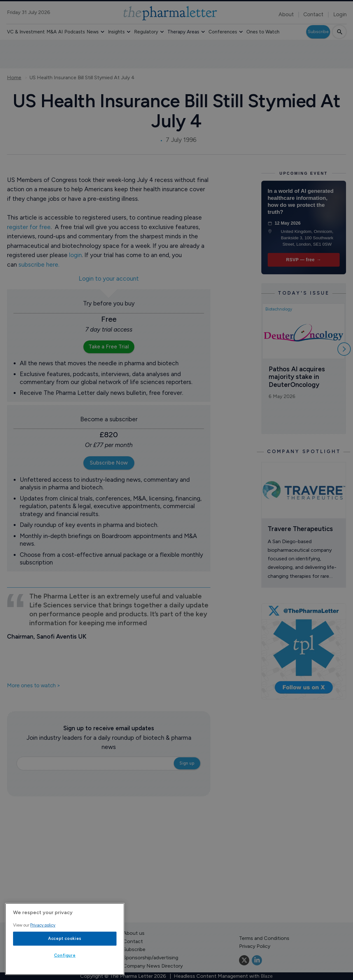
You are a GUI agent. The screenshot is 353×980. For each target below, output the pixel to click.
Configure (65, 955)
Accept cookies (65, 938)
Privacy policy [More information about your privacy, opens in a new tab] (43, 925)
